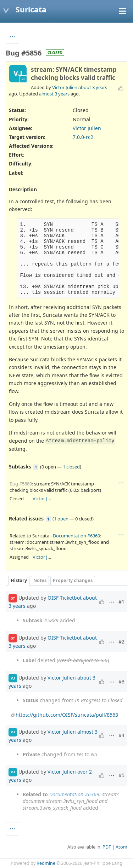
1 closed (71, 467)
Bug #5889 (21, 484)
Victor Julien (65, 87)
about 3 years (93, 87)
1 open (61, 519)
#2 (121, 642)
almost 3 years (54, 94)
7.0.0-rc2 (83, 137)
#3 (121, 681)
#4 (121, 735)
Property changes (73, 580)
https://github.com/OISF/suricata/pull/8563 (67, 715)
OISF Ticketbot (65, 598)
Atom (121, 847)
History (19, 580)
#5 (121, 775)
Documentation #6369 (76, 536)
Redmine (46, 863)
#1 (121, 602)
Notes (40, 580)
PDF (107, 847)
